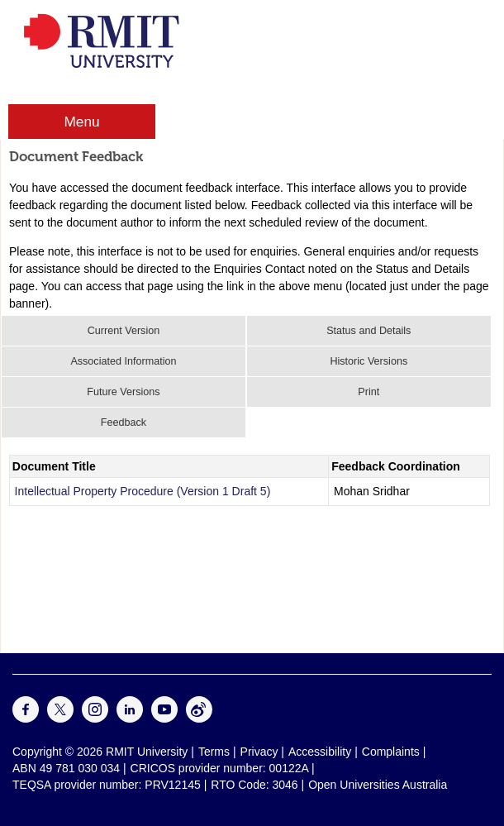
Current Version (124, 331)
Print (368, 392)
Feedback (124, 423)
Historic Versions (368, 361)
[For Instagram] (95, 719)
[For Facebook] (26, 719)
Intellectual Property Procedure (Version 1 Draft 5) (143, 491)
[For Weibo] (199, 719)
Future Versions (123, 392)
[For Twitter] (60, 719)
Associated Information (123, 361)
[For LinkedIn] (130, 719)
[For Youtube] (164, 719)
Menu (81, 122)
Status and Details (368, 331)
